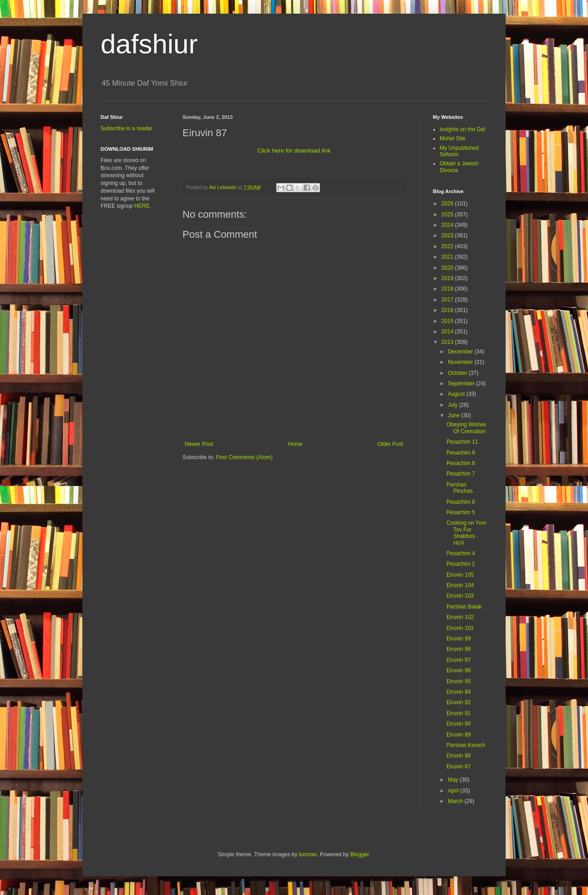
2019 (448, 278)
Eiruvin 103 (460, 596)
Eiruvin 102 (460, 617)
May (454, 780)
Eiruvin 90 (459, 724)
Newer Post (199, 444)
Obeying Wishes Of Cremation (466, 428)
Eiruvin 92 (459, 702)
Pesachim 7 (461, 474)
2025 (448, 215)
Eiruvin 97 (459, 660)
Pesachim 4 (461, 553)
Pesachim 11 (462, 442)
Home (295, 444)
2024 (448, 225)
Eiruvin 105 (460, 575)
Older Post (390, 444)
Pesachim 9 (461, 453)
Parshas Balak (464, 607)
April (454, 791)
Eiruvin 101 (460, 628)
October (458, 373)
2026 (448, 204)
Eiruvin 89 (459, 735)
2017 (448, 300)
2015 (448, 321)
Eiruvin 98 (459, 649)
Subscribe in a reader (127, 128)
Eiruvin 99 (459, 639)
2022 (448, 246)
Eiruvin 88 (459, 756)
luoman (308, 854)
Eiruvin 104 (460, 585)
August (457, 394)
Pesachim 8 (461, 463)
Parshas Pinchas (460, 488)
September (462, 384)
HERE (142, 206)
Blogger (360, 854)
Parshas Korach (466, 745)
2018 (448, 289)
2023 (448, 235)
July (454, 405)
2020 (448, 268)
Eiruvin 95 (459, 681)
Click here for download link (294, 151)
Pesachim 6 (461, 502)
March (456, 801)
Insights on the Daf (462, 129)
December (461, 352)
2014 (448, 332)
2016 (448, 310)
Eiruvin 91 (459, 713)
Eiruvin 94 (459, 692)
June (454, 415)
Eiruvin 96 (459, 670)
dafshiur (149, 44)
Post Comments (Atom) (244, 457)
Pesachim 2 (461, 564)
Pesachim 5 (461, 512)
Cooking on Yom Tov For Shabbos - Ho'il (466, 533)
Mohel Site (453, 138)
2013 (448, 342)
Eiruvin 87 (459, 767)
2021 (448, 257)
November (461, 362)
